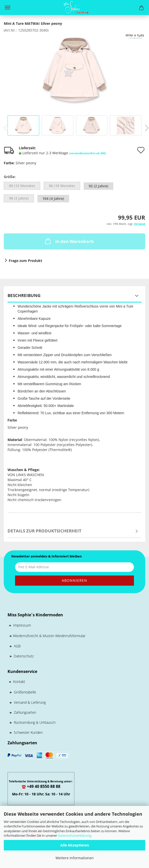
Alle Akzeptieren (75, 845)
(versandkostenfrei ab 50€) (88, 153)
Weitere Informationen (75, 858)
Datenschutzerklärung (74, 835)
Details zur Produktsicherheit (44, 531)
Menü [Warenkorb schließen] (8, 8)
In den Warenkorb (69, 241)
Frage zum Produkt (26, 261)
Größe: (10, 177)
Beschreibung (24, 295)
